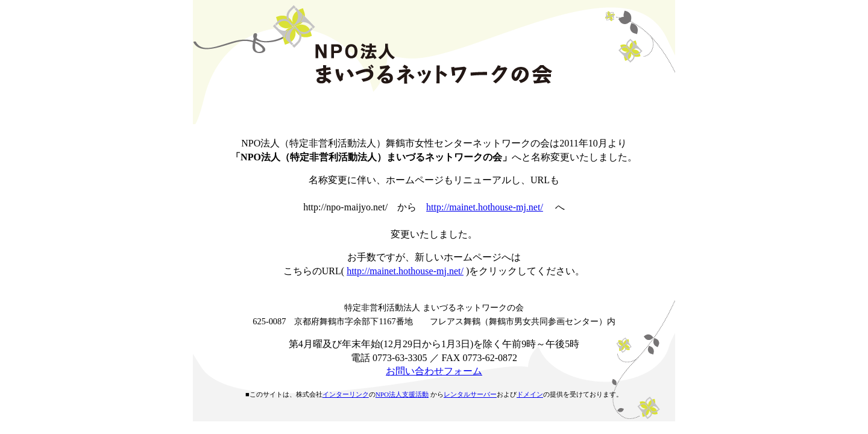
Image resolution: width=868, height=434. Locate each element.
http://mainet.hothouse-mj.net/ (485, 207)
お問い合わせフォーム (434, 371)
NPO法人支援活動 (402, 394)
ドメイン (530, 394)
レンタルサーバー (470, 394)
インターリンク (346, 394)
